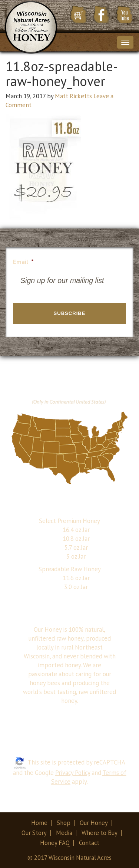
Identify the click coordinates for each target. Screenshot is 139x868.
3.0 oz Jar (76, 587)
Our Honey (94, 823)
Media (64, 833)
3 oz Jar (76, 556)
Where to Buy (100, 833)
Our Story (34, 833)
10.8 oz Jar (76, 539)
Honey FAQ (55, 843)
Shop (64, 823)
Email (23, 262)
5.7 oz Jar (76, 548)
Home (39, 823)
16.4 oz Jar (76, 530)
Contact (89, 843)
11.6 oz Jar (76, 578)
